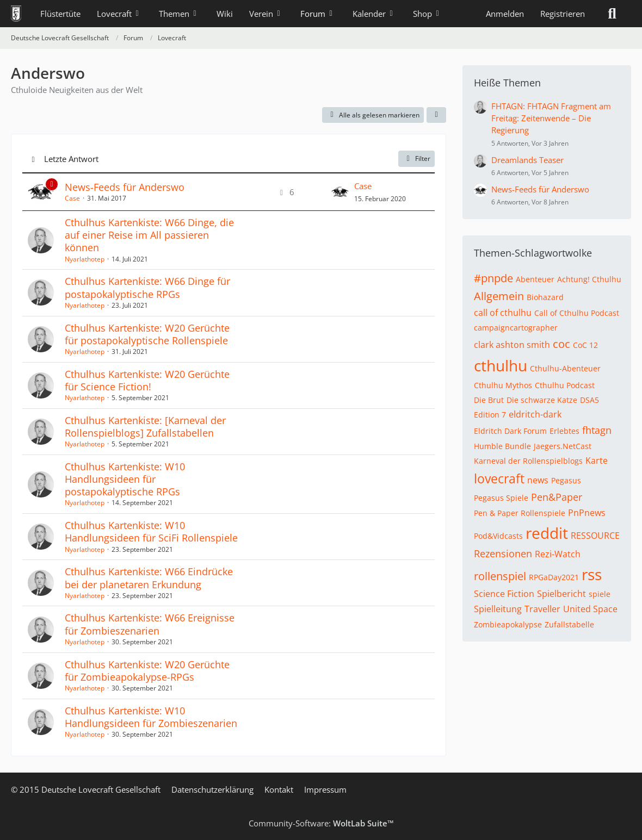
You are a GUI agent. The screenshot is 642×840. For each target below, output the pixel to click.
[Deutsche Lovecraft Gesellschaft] (16, 14)
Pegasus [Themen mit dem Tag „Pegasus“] (566, 480)
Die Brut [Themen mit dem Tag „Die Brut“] (489, 400)
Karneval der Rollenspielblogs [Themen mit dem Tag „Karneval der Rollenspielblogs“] (528, 461)
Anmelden (505, 14)
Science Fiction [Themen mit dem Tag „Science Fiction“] (504, 594)
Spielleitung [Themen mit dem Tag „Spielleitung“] (498, 609)
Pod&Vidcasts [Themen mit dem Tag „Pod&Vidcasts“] (498, 536)
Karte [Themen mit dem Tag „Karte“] (597, 461)
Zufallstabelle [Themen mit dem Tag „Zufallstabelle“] (569, 624)
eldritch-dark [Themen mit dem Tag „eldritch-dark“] (535, 414)
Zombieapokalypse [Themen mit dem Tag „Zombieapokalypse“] (508, 624)
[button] (436, 115)
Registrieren (563, 14)
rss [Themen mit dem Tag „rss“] (592, 574)
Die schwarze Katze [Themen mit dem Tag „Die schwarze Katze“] (542, 400)
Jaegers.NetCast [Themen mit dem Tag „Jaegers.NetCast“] (563, 446)
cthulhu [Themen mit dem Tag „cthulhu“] (501, 365)
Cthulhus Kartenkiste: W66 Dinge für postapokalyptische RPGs (147, 287)
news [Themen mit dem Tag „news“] (538, 480)
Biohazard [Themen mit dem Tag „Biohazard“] (545, 297)
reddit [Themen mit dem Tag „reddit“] (547, 533)
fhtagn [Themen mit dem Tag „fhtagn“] (597, 430)
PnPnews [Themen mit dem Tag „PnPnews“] (587, 513)
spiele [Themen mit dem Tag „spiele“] (600, 594)
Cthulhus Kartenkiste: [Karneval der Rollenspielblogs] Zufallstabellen (145, 427)
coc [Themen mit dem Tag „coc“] (561, 344)
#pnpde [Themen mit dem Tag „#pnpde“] (493, 278)
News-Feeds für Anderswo (125, 187)
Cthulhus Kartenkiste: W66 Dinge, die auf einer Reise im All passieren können (149, 235)
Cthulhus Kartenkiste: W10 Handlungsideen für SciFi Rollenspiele (151, 531)
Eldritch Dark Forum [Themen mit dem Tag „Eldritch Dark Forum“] (510, 431)
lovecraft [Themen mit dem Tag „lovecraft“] (499, 478)
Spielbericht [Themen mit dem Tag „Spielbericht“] (561, 594)
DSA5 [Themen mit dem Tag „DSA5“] (589, 400)
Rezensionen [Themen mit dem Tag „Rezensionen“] (503, 553)
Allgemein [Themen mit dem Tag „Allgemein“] (499, 296)
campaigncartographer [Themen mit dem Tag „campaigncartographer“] (516, 328)
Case (72, 198)
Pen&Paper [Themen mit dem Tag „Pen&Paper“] (557, 497)
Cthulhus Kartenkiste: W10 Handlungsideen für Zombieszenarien (151, 717)
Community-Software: (321, 823)
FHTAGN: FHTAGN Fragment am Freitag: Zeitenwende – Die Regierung (551, 118)
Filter (416, 158)
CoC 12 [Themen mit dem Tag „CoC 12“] (585, 345)
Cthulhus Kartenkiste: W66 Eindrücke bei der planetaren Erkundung (149, 578)
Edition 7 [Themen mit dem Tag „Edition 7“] (490, 415)
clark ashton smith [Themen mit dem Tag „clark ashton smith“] (512, 345)
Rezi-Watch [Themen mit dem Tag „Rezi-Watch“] (558, 554)
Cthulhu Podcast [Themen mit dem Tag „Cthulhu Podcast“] (565, 385)
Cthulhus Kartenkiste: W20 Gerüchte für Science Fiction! (147, 380)
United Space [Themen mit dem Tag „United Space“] (590, 609)
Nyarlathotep (85, 259)
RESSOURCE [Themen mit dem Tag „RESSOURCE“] (595, 536)
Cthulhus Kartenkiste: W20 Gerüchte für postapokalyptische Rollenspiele (147, 334)
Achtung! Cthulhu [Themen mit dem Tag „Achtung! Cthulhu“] (589, 279)
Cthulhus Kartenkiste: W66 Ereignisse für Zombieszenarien (150, 624)
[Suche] (612, 14)
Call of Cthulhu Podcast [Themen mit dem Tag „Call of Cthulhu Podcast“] (577, 313)
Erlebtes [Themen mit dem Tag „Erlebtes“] (564, 431)
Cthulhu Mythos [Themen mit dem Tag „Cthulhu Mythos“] (503, 385)
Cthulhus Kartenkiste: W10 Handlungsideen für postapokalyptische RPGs (125, 479)
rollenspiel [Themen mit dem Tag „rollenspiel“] (500, 576)
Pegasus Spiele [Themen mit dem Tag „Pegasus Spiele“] (501, 498)
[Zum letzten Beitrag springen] (340, 192)
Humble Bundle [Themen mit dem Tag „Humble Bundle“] (502, 446)
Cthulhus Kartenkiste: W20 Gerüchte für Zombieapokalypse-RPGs (147, 671)
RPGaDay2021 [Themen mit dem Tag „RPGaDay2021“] (554, 577)
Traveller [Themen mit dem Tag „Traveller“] (542, 609)
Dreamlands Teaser (527, 160)
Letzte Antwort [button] (71, 159)
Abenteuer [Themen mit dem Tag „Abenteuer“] (535, 279)
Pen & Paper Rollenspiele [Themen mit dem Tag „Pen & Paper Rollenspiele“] (520, 513)
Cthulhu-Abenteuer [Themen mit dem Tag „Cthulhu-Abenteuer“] (565, 368)
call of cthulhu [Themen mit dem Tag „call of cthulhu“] (503, 313)
